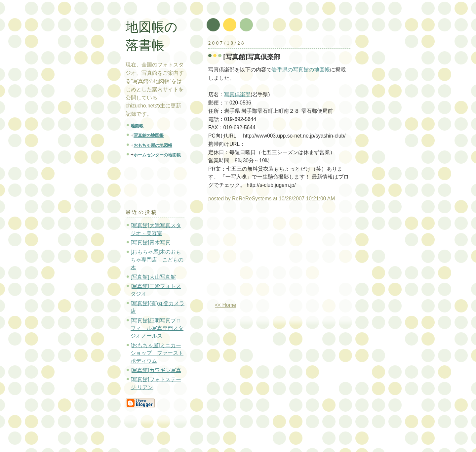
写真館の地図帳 (149, 135)
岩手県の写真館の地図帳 (301, 70)
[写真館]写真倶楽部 (252, 57)
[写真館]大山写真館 (153, 277)
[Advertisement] (264, 255)
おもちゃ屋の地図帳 (153, 145)
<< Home (225, 305)
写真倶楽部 (237, 94)
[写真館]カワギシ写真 (156, 370)
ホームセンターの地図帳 (157, 155)
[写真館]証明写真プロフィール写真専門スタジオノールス (157, 328)
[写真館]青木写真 (151, 243)
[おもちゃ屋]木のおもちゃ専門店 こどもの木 (157, 260)
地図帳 (137, 126)
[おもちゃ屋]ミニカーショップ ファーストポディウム (157, 353)
